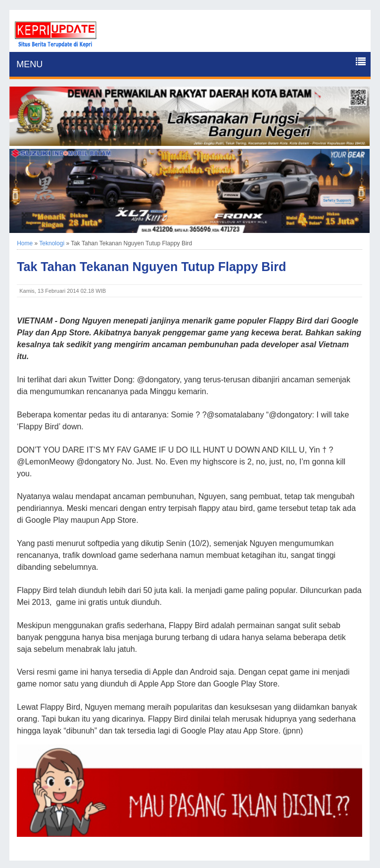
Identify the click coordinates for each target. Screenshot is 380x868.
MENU (29, 64)
